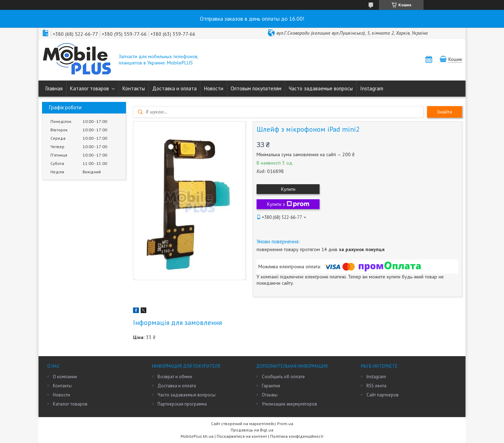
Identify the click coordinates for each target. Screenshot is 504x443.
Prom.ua (285, 424)
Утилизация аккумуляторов (289, 404)
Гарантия (271, 386)
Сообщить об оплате (283, 377)
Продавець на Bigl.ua (252, 430)
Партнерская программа (182, 404)
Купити (288, 189)
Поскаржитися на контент (242, 436)
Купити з (288, 204)
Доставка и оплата (174, 88)
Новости (214, 88)
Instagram (372, 88)
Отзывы (270, 395)
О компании (65, 377)
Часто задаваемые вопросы (321, 88)
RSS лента (376, 386)
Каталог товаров (89, 88)
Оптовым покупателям (256, 88)
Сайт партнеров (383, 395)
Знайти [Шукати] (444, 112)
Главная (54, 88)
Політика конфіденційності (297, 436)
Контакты (134, 88)
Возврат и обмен (175, 377)
